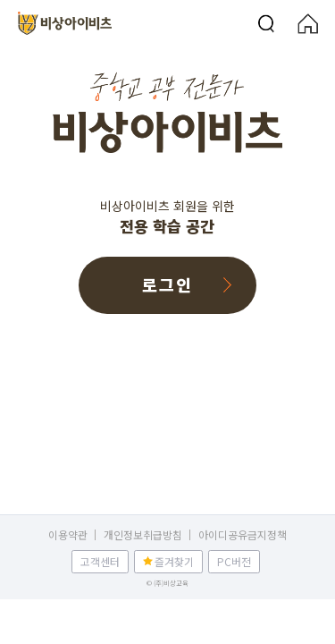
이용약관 (68, 535)
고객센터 (100, 561)
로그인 (167, 284)
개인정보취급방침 (143, 535)
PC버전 (234, 561)
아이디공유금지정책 (243, 535)
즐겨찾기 (174, 561)
